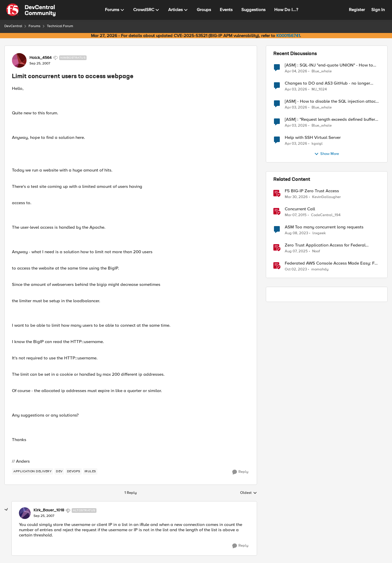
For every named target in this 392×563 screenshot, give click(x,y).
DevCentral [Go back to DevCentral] (13, 26)
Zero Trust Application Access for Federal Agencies (325, 245)
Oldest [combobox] (249, 493)
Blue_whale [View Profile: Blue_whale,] (322, 71)
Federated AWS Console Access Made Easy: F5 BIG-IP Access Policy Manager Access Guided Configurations (331, 263)
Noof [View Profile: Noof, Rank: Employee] (316, 251)
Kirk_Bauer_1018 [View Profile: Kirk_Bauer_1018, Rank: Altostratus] (49, 510)
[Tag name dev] (59, 471)
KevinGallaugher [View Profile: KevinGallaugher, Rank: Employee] (326, 197)
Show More (327, 154)
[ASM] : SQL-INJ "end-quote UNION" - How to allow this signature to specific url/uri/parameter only (332, 65)
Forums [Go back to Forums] (35, 26)
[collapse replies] (6, 510)
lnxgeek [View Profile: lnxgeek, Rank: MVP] (319, 233)
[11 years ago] (296, 215)
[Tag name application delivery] (32, 471)
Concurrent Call (300, 209)
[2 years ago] (296, 233)
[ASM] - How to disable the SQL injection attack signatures (331, 101)
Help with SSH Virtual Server (313, 138)
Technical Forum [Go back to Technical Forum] (60, 26)
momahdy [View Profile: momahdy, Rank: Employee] (320, 269)
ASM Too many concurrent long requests (324, 227)
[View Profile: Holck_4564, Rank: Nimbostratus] (19, 60)
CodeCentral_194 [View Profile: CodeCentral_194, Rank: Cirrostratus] (326, 215)
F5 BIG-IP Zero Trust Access (312, 191)
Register (357, 10)
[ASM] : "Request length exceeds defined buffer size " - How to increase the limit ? (330, 119)
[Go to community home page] (31, 10)
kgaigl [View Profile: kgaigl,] (317, 144)
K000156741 (288, 36)
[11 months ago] (296, 251)
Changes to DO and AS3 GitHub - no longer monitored (327, 83)
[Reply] (240, 472)
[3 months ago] (296, 71)
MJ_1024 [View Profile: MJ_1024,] (319, 89)
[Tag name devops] (74, 471)
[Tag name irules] (90, 471)
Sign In (378, 10)
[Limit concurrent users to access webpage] (44, 516)
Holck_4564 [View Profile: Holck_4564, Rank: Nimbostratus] (41, 58)
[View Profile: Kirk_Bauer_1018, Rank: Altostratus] (25, 513)
